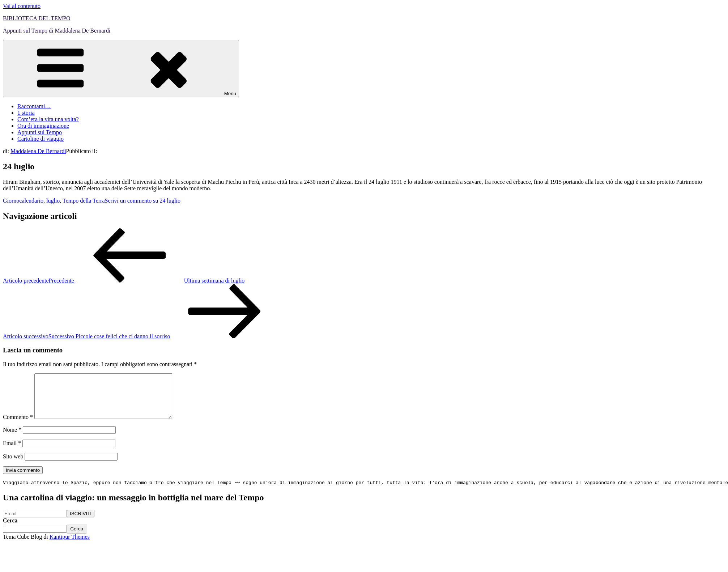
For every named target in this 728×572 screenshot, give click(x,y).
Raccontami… (34, 106)
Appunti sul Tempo (40, 132)
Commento (18, 426)
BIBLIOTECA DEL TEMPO (37, 18)
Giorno (11, 201)
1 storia (26, 113)
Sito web (13, 465)
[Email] (35, 523)
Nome (12, 438)
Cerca (10, 530)
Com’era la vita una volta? (48, 119)
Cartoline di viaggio (41, 139)
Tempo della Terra (84, 201)
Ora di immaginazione (43, 126)
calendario (31, 201)
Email (12, 452)
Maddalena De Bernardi (38, 151)
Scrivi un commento (143, 201)
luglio (53, 201)
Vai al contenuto (22, 6)
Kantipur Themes (70, 546)
